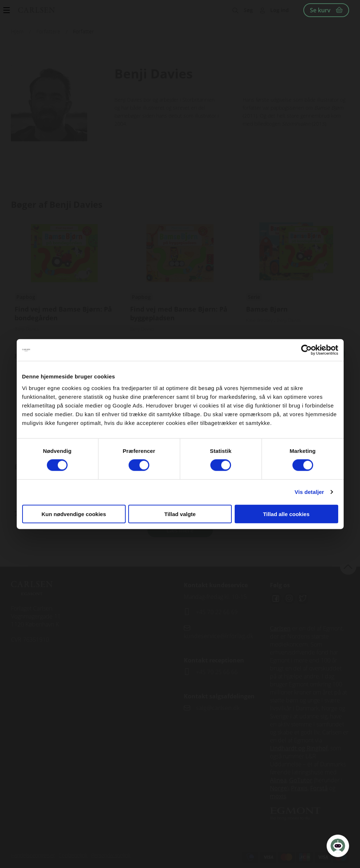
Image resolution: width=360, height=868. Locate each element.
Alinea (278, 780)
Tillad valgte (180, 514)
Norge (278, 788)
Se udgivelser (64, 291)
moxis (278, 796)
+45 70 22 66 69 (217, 612)
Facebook (276, 599)
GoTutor (301, 780)
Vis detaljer (309, 492)
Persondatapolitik (111, 855)
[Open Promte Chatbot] (338, 846)
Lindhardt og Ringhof (299, 748)
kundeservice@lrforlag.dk (219, 636)
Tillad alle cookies (286, 514)
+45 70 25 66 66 (217, 672)
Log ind (280, 10)
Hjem (17, 31)
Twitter (303, 599)
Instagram (289, 599)
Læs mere (180, 530)
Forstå (319, 788)
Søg (248, 10)
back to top (348, 566)
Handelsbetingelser (33, 855)
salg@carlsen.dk (219, 708)
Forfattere (48, 31)
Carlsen (280, 628)
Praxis (299, 788)
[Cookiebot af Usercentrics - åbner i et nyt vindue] (306, 350)
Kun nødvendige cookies (74, 514)
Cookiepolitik (73, 855)
